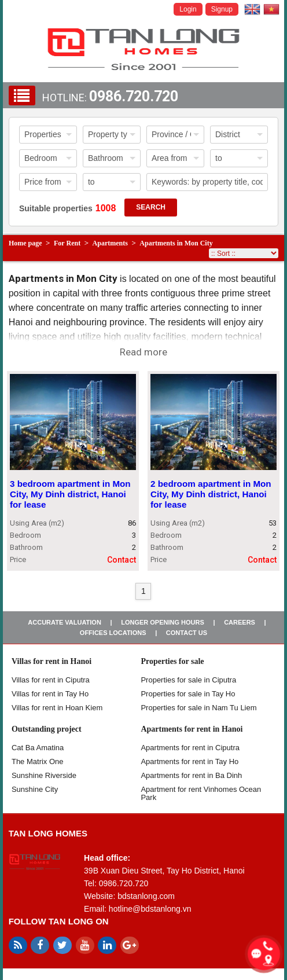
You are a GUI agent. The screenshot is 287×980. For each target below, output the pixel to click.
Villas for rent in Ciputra (51, 680)
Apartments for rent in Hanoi (192, 729)
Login (188, 9)
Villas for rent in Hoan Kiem (57, 708)
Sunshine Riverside (44, 775)
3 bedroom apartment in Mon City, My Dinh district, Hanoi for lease (70, 495)
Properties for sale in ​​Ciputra (188, 680)
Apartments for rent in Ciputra (190, 748)
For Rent (67, 243)
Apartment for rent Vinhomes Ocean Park (201, 793)
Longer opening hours (163, 622)
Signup (222, 9)
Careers (240, 622)
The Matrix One (38, 761)
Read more (143, 352)
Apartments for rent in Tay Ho (190, 761)
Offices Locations (113, 633)
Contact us (187, 633)
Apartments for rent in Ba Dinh (191, 775)
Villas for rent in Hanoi (51, 661)
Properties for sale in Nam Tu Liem (198, 708)
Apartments (110, 243)
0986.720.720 (134, 96)
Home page (25, 243)
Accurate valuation (65, 622)
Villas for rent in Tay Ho (50, 694)
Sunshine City (35, 789)
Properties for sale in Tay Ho (188, 694)
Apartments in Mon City (176, 243)
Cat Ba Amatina (38, 748)
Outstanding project (47, 729)
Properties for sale (172, 661)
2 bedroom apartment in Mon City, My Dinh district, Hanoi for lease (211, 495)
